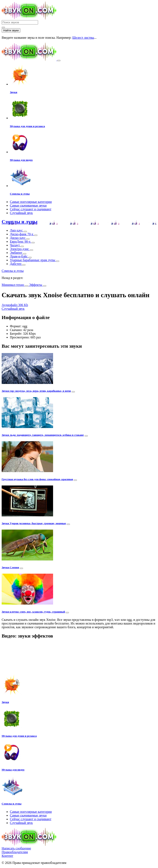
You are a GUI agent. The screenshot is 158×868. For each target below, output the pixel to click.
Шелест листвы (83, 38)
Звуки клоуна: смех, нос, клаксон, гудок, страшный (33, 612)
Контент (7, 856)
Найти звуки (11, 30)
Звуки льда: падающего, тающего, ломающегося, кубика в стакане (43, 435)
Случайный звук (21, 213)
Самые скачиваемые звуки (28, 205)
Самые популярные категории (31, 202)
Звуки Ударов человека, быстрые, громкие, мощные (34, 523)
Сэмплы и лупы (20, 222)
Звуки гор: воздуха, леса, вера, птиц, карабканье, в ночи (36, 391)
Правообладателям (15, 852)
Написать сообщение (16, 848)
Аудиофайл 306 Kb (15, 305)
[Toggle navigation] (59, 61)
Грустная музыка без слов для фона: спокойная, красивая (37, 479)
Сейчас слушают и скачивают (31, 209)
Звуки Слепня (10, 567)
